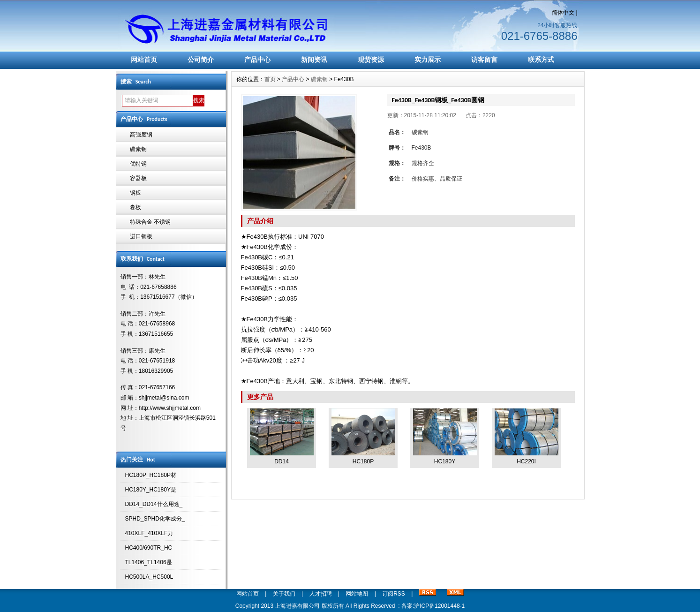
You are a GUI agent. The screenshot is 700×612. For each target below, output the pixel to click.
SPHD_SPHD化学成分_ (155, 519)
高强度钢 (141, 135)
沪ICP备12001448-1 (439, 606)
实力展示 (428, 60)
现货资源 (371, 60)
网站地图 (357, 594)
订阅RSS (394, 594)
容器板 (138, 178)
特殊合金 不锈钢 (150, 222)
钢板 (135, 193)
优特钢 (138, 164)
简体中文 (563, 13)
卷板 (135, 207)
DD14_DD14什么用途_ (154, 504)
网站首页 (144, 60)
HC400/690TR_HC (149, 548)
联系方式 (541, 60)
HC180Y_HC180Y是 (151, 490)
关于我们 (284, 594)
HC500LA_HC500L (149, 577)
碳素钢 (138, 149)
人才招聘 (321, 594)
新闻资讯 (314, 60)
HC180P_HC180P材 (151, 475)
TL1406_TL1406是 (149, 562)
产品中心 (257, 60)
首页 (270, 79)
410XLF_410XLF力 (149, 533)
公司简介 (201, 60)
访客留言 (484, 60)
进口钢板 (141, 236)
